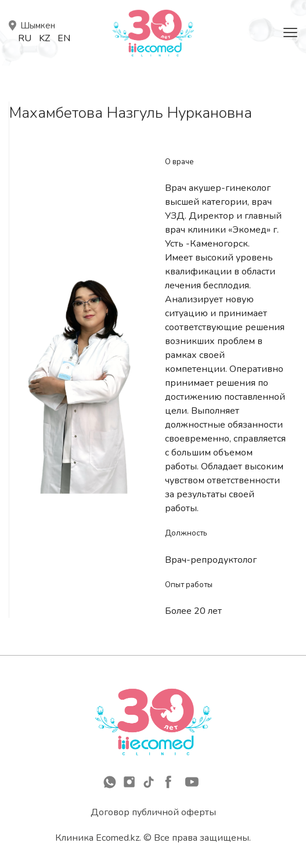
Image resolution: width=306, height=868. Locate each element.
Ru (25, 38)
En (64, 38)
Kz (44, 38)
